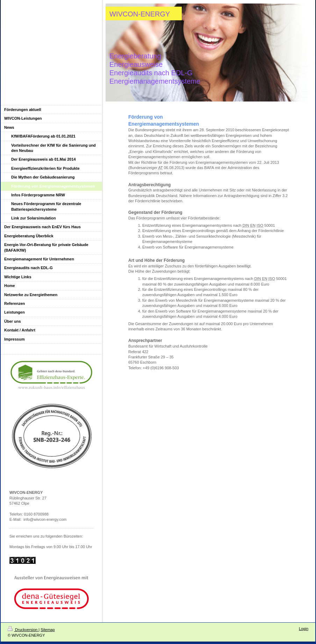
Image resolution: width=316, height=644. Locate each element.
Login (304, 629)
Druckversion (23, 630)
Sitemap (48, 630)
